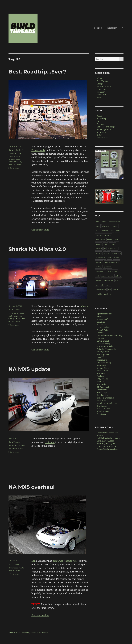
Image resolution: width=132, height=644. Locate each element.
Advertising (102, 119)
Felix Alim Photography (106, 349)
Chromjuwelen (103, 327)
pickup (99, 267)
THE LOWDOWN (103, 409)
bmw (104, 222)
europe (17, 156)
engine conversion (103, 235)
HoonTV (100, 357)
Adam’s (84, 306)
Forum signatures (104, 130)
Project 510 (101, 89)
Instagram (112, 28)
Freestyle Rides (103, 352)
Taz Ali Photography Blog (107, 403)
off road (99, 262)
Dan (34, 561)
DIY (10, 313)
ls (105, 249)
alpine (11, 154)
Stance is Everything (105, 398)
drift (118, 231)
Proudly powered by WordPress (35, 633)
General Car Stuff (16, 150)
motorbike (116, 253)
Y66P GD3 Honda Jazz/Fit (107, 444)
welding (117, 289)
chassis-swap (114, 222)
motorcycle (100, 258)
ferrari (11, 159)
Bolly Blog (101, 322)
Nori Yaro (101, 374)
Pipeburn (101, 376)
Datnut (100, 333)
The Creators (102, 406)
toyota (98, 280)
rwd (97, 276)
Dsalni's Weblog (104, 344)
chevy (115, 226)
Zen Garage (102, 414)
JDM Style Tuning (104, 363)
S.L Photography (104, 387)
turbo (17, 321)
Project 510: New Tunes (106, 446)
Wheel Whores (103, 411)
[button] (122, 28)
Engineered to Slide (105, 346)
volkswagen (101, 289)
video (108, 285)
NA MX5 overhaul (32, 487)
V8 (102, 285)
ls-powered (113, 249)
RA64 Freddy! (102, 379)
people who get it (112, 262)
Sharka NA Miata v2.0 (37, 249)
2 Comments (14, 452)
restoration (112, 271)
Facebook (98, 28)
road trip (20, 164)
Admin (100, 78)
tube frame (108, 280)
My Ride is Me (102, 371)
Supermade (101, 401)
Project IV (101, 92)
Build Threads (14, 310)
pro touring (100, 271)
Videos (100, 97)
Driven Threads (103, 341)
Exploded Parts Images (106, 127)
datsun (105, 231)
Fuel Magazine (103, 355)
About (99, 116)
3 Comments (14, 168)
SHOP (99, 135)
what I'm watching (104, 294)
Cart (98, 121)
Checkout (101, 124)
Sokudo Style (102, 393)
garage (99, 244)
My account (102, 132)
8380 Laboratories (104, 314)
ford (117, 240)
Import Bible (102, 360)
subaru (118, 276)
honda (113, 244)
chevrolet (106, 226)
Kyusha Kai (101, 365)
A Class (100, 317)
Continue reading (40, 230)
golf (106, 244)
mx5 (16, 162)
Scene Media (102, 390)
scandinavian (107, 276)
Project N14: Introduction (107, 449)
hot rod (99, 249)
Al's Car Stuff (102, 319)
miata (11, 162)
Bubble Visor (102, 325)
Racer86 (100, 382)
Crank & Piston (103, 330)
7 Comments (14, 325)
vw (109, 289)
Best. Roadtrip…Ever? (37, 72)
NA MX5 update (29, 369)
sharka (11, 321)
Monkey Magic (103, 368)
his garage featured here (65, 561)
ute (97, 285)
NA (20, 162)
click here (50, 442)
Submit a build (103, 138)
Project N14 (101, 95)
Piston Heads (38, 150)
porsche (12, 164)
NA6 (14, 448)
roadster (21, 319)
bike (98, 222)
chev (98, 226)
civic (98, 231)
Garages (100, 84)
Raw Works (101, 384)
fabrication (100, 240)
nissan (117, 258)
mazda (17, 159)
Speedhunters (103, 395)
